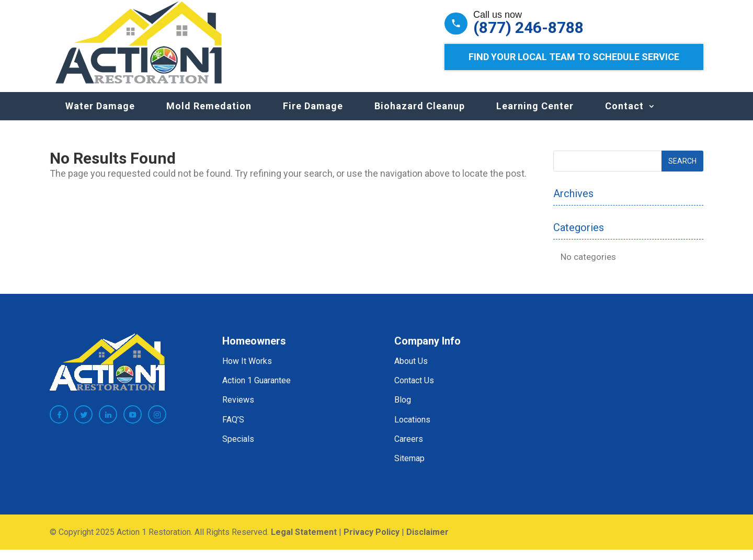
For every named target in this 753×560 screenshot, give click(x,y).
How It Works (247, 372)
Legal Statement (304, 542)
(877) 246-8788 (528, 28)
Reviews (238, 410)
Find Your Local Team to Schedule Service (574, 57)
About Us (411, 372)
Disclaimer (427, 542)
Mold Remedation (209, 116)
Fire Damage (313, 116)
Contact (624, 116)
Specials (238, 449)
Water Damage (100, 116)
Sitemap (409, 469)
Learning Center (535, 116)
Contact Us (414, 391)
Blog (403, 410)
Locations (412, 430)
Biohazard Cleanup (420, 116)
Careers (409, 449)
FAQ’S (233, 430)
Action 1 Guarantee (256, 391)
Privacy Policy (372, 542)
